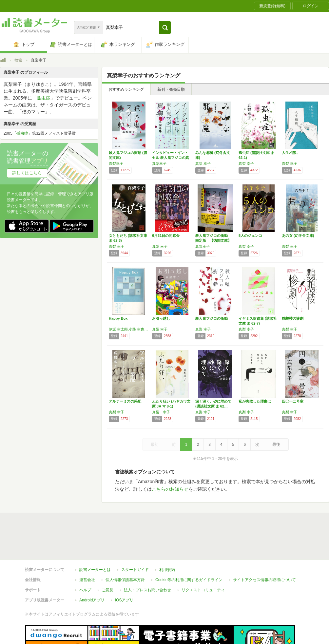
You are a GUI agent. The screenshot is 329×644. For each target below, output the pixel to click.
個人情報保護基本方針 (125, 550)
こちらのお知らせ (170, 489)
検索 (18, 60)
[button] (165, 28)
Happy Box (118, 318)
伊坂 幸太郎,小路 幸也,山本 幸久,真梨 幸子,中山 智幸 (129, 329)
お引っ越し (161, 318)
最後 (276, 445)
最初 (155, 445)
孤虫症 (44, 98)
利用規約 (167, 540)
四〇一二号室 (293, 401)
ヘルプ (85, 560)
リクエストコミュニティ (203, 560)
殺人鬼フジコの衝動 (212, 318)
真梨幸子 (116, 163)
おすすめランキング (126, 89)
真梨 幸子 (203, 163)
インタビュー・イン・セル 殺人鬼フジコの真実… (171, 158)
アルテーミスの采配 (125, 401)
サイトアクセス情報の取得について (264, 550)
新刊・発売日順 (171, 89)
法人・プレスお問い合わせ (147, 560)
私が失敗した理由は (255, 401)
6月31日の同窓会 (166, 236)
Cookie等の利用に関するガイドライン (189, 550)
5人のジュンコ (250, 236)
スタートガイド (135, 540)
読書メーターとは (95, 540)
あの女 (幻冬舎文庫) (298, 236)
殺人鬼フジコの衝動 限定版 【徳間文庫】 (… (213, 240)
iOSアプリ (124, 570)
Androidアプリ (92, 570)
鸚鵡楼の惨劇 (293, 318)
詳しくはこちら (27, 173)
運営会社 (87, 550)
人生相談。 (291, 153)
